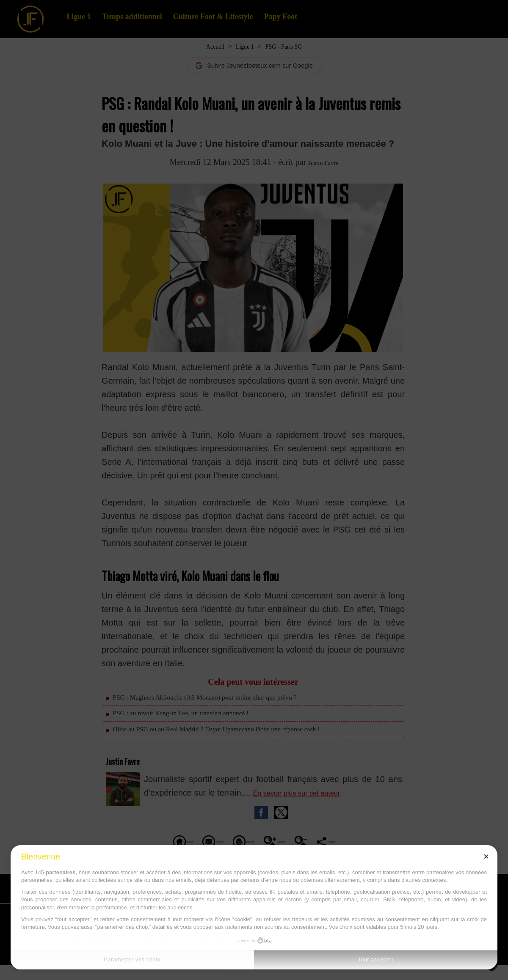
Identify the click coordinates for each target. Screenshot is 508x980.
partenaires (61, 872)
